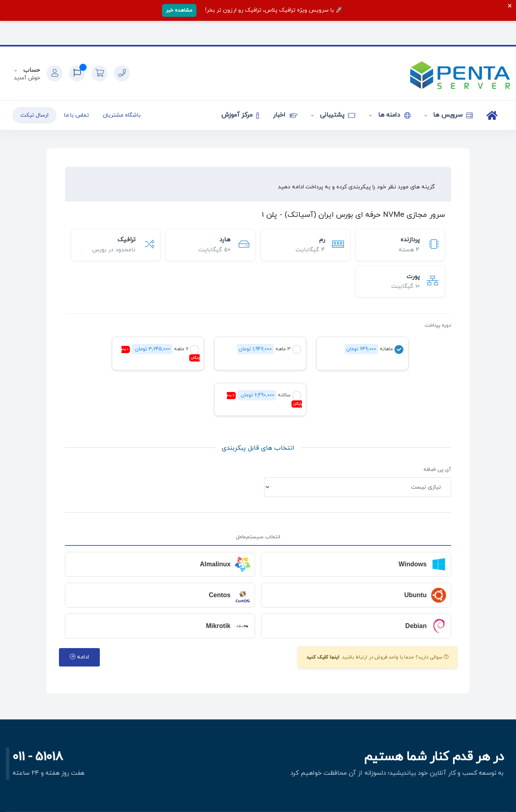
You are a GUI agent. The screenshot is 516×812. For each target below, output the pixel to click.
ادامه (79, 657)
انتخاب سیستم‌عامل (258, 537)
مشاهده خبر (179, 10)
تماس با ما (77, 115)
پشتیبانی (337, 115)
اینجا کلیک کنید (323, 657)
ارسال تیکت (34, 115)
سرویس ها (452, 115)
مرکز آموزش (240, 115)
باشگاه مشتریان (122, 115)
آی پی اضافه (437, 470)
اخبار (285, 115)
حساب (31, 70)
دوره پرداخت (438, 325)
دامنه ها (393, 115)
